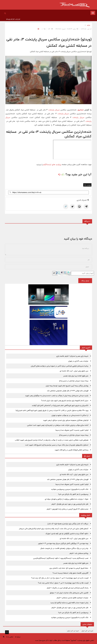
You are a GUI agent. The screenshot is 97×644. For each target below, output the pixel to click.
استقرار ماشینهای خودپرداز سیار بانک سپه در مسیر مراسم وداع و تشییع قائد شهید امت (57, 445)
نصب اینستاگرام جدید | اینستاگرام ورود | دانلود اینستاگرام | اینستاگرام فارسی (61, 558)
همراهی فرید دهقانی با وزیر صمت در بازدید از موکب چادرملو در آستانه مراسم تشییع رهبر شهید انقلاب (52, 440)
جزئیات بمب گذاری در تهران (78, 361)
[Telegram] (86, 207)
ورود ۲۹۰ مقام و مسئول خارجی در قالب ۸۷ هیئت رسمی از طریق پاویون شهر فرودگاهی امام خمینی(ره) (52, 410)
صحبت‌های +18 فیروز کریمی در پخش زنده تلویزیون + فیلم (68, 509)
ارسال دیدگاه (85, 281)
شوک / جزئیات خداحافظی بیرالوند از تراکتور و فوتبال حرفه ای (67, 499)
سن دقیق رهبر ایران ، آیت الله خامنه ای (74, 371)
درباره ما (18, 637)
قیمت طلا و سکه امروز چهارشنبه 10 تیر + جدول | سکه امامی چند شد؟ (63, 583)
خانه (89, 25)
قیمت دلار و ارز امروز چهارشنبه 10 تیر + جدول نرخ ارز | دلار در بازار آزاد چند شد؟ (60, 578)
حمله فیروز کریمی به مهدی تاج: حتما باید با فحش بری (69, 568)
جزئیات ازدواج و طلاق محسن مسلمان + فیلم (72, 598)
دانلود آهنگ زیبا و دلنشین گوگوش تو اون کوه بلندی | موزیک (67, 534)
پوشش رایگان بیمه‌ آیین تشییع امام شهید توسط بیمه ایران (67, 386)
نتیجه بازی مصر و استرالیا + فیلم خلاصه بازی (72, 356)
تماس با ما (10, 637)
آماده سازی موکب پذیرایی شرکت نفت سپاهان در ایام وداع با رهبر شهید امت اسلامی (58, 425)
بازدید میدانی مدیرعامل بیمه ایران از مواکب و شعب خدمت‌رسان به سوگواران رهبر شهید (57, 396)
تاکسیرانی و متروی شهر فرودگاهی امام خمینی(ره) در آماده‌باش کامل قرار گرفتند (60, 405)
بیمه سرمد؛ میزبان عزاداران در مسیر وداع (74, 381)
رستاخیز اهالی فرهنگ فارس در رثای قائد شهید (71, 450)
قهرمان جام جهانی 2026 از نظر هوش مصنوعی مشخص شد (68, 391)
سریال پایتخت (54, 110)
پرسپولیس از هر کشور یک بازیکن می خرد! (73, 494)
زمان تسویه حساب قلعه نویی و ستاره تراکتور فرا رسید (69, 603)
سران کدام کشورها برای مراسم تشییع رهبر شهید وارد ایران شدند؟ (65, 401)
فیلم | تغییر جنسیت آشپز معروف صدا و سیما (72, 430)
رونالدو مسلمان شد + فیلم (79, 553)
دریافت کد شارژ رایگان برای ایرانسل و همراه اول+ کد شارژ (68, 524)
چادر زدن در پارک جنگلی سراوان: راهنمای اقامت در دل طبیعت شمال (64, 548)
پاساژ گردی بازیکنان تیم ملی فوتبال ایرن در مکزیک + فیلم (68, 588)
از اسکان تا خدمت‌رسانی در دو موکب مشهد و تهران (70, 415)
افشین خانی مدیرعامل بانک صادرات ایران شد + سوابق (69, 593)
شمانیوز (81, 110)
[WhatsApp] (79, 207)
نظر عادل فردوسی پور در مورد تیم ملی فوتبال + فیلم (70, 504)
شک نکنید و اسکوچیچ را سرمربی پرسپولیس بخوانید (70, 489)
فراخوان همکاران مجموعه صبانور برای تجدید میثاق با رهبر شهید (66, 420)
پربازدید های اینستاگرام (52, 164)
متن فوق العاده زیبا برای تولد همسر (76, 376)
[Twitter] (72, 207)
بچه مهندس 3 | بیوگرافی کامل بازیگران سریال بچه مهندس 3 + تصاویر (63, 543)
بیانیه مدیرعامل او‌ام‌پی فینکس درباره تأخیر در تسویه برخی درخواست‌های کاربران (60, 366)
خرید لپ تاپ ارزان (87, 631)
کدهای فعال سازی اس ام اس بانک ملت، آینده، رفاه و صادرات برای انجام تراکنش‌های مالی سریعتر (54, 529)
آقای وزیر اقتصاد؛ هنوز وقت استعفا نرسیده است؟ (70, 573)
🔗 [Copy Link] (66, 207)
